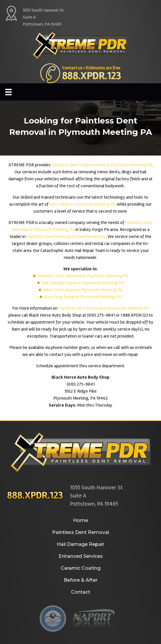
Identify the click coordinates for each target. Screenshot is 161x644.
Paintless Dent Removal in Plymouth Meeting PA (83, 276)
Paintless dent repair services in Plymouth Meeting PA (102, 165)
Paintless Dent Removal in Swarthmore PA (66, 237)
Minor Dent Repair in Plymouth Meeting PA (83, 290)
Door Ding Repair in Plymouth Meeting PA (83, 297)
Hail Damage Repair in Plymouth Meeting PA (83, 283)
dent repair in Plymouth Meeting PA (83, 204)
